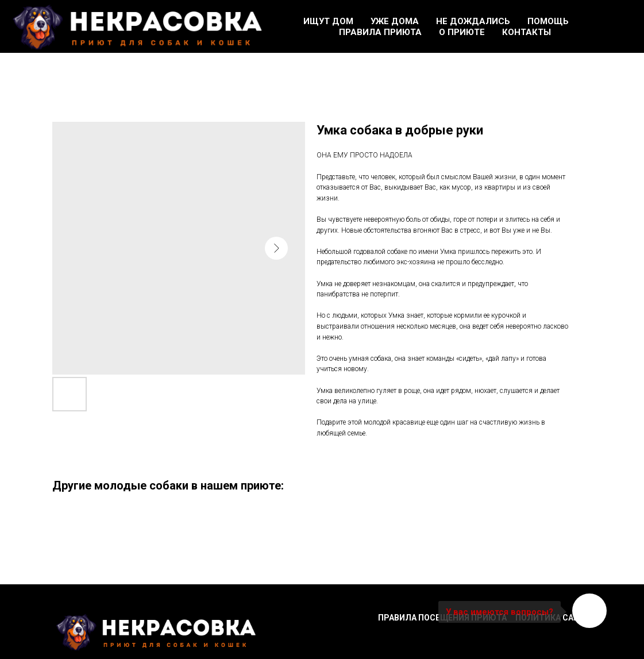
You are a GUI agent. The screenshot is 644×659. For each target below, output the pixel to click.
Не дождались (473, 21)
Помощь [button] (548, 21)
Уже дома (395, 21)
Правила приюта (380, 32)
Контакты (527, 32)
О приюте (462, 32)
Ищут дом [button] (328, 21)
